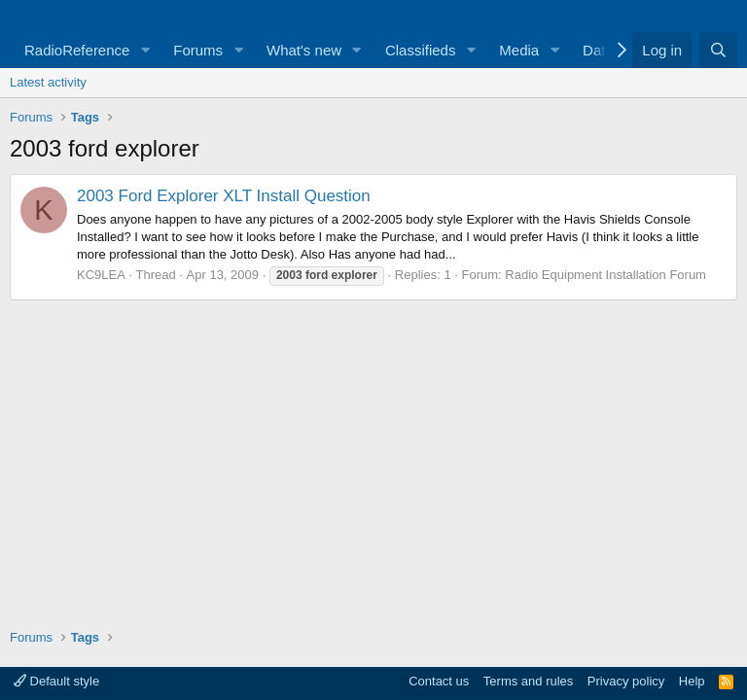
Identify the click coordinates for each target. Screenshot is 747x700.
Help (692, 681)
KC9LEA (101, 275)
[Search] (718, 50)
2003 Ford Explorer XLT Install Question (224, 196)
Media (519, 50)
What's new (304, 50)
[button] (145, 50)
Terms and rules (528, 681)
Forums (198, 50)
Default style (56, 681)
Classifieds (421, 50)
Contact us (439, 681)
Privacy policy (626, 681)
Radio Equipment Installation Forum (605, 275)
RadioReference (77, 50)
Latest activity (48, 82)
